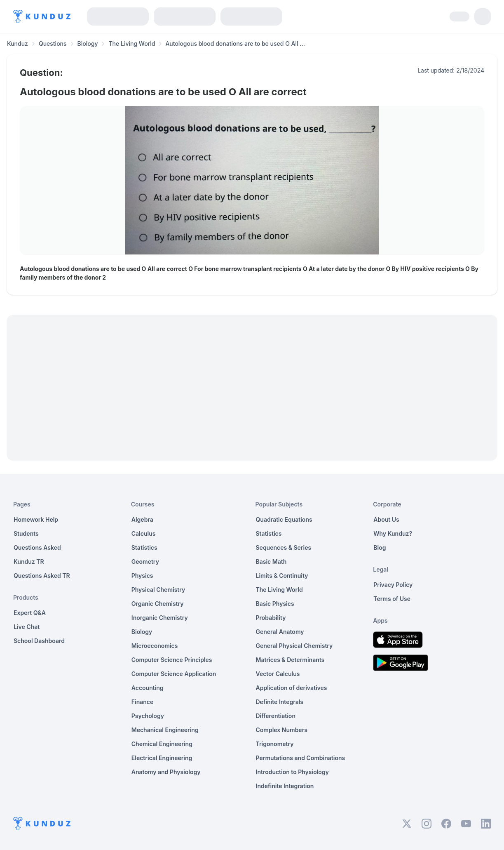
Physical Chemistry (158, 590)
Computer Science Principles (172, 660)
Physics (142, 576)
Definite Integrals (280, 702)
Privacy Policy (393, 585)
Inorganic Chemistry (160, 618)
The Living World (132, 44)
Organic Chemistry (158, 604)
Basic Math (271, 562)
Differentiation (276, 716)
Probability (271, 618)
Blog (380, 547)
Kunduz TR (29, 562)
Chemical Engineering (162, 744)
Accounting (148, 688)
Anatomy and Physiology (166, 772)
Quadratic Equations (284, 519)
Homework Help (36, 519)
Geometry (145, 562)
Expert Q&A (30, 613)
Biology (88, 44)
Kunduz (18, 44)
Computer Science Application (174, 674)
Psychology (148, 716)
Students (26, 533)
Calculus (144, 533)
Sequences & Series (284, 547)
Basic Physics (275, 604)
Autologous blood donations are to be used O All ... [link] (235, 44)
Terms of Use (392, 599)
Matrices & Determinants (290, 660)
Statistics (144, 547)
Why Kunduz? (393, 533)
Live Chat (27, 627)
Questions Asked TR (42, 576)
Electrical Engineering (162, 758)
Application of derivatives (292, 688)
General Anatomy (280, 632)
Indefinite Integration (285, 786)
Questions (53, 44)
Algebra (142, 519)
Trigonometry (275, 744)
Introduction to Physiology (292, 772)
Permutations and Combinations (301, 758)
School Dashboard (39, 641)
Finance (143, 702)
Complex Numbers (282, 730)
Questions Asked (37, 547)
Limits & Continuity (282, 576)
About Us (386, 519)
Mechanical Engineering (165, 730)
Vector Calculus (278, 674)
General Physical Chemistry (294, 646)
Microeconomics (155, 646)
